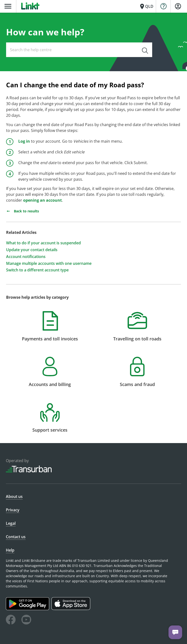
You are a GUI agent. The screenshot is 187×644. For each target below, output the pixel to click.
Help (10, 550)
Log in (24, 141)
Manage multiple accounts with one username (49, 263)
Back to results (23, 211)
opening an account (42, 200)
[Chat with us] (175, 632)
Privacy (13, 510)
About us (14, 496)
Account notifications (26, 257)
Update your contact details (32, 250)
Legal (11, 523)
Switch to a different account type (37, 270)
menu (8, 6)
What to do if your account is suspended (43, 243)
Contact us (16, 537)
